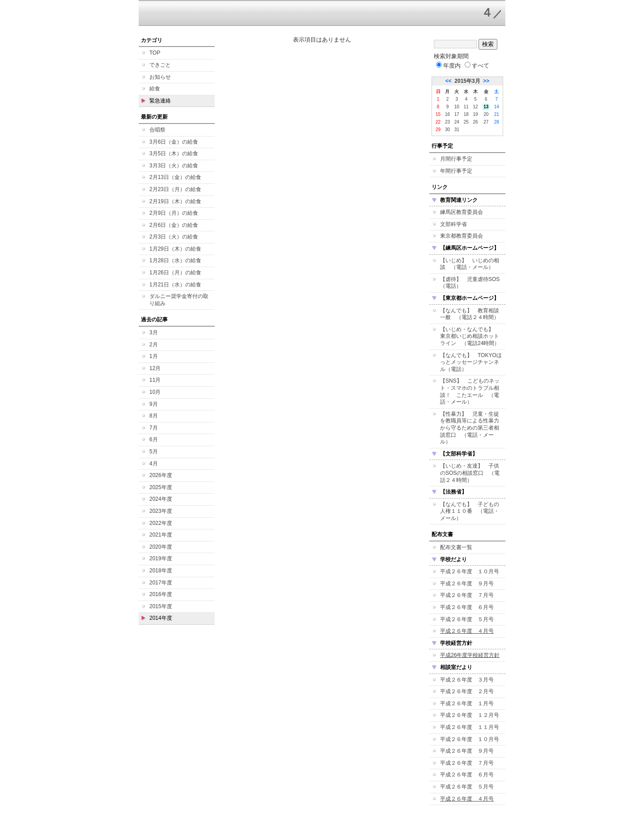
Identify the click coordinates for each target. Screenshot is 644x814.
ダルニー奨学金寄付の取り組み (179, 300)
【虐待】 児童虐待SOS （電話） (472, 283)
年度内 (448, 66)
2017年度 (161, 583)
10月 (155, 392)
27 (486, 122)
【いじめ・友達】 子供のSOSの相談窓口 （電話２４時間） (470, 473)
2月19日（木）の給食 (175, 201)
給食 (155, 89)
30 (447, 130)
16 (447, 114)
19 (476, 114)
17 (457, 114)
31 (457, 130)
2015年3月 (467, 81)
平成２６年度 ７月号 (467, 595)
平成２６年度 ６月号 (467, 607)
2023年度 (161, 511)
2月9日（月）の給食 (174, 213)
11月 (155, 380)
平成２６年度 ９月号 (467, 584)
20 (486, 114)
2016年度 (161, 594)
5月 (154, 452)
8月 (154, 416)
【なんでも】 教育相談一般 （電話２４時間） (470, 314)
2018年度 (161, 571)
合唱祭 (157, 130)
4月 (154, 464)
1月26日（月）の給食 (175, 273)
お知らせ (160, 77)
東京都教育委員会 (462, 236)
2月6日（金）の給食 (174, 225)
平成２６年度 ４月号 (467, 631)
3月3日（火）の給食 (174, 166)
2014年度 (161, 618)
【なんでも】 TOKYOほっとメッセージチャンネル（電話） (471, 362)
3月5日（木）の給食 (174, 153)
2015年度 (161, 606)
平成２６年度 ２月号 (467, 691)
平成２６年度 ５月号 (467, 619)
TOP (155, 53)
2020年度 (161, 547)
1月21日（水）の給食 (175, 285)
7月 (154, 428)
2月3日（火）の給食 (174, 237)
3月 (154, 332)
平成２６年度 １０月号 (470, 571)
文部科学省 (453, 224)
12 (476, 107)
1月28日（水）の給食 (175, 260)
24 (457, 122)
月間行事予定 (456, 159)
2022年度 (161, 523)
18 (466, 114)
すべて (477, 66)
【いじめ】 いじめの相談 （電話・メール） (470, 264)
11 (466, 107)
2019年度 (161, 558)
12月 (155, 368)
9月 (154, 404)
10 (457, 107)
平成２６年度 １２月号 (470, 715)
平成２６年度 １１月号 (470, 727)
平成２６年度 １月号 (467, 703)
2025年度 (161, 487)
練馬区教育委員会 (462, 212)
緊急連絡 (160, 101)
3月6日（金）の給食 (174, 142)
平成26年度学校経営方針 (470, 655)
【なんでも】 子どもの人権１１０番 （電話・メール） (470, 511)
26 (476, 122)
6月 (154, 439)
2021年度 (161, 535)
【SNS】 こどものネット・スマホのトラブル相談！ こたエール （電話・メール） (470, 391)
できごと (160, 65)
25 (466, 122)
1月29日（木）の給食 (175, 249)
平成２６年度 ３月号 (467, 680)
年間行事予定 (456, 171)
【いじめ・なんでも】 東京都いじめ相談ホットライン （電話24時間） (470, 336)
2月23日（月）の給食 (175, 189)
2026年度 (161, 475)
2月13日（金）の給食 (175, 177)
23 (447, 122)
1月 (154, 356)
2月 (154, 345)
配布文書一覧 (456, 547)
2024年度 (161, 499)
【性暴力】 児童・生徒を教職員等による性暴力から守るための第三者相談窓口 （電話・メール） (470, 428)
